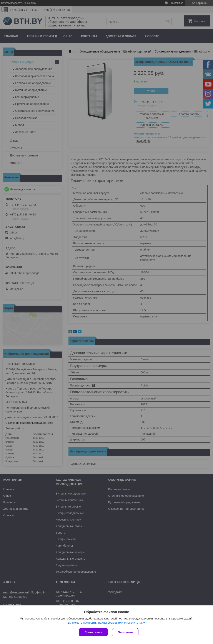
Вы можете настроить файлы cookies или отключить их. (105, 623)
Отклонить (125, 632)
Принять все (93, 632)
